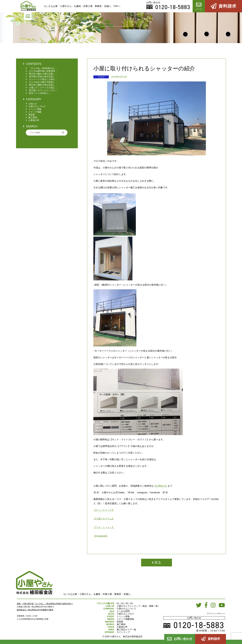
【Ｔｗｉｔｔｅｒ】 (104, 527)
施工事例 (121, 624)
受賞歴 (120, 622)
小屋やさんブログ (125, 614)
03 (127, 603)
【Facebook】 (101, 536)
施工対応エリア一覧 (126, 630)
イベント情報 (123, 616)
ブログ (101, 77)
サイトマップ (123, 632)
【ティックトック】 (104, 510)
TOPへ (117, 6)
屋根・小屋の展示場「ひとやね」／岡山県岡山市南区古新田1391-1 (45, 604)
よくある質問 (123, 611)
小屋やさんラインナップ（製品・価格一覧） (138, 606)
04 (131, 603)
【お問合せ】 (161, 486)
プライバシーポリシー (216, 614)
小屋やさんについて (126, 609)
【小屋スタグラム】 (104, 519)
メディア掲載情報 (125, 619)
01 (118, 603)
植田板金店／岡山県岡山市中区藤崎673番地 (35, 610)
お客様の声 (122, 627)
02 (122, 603)
